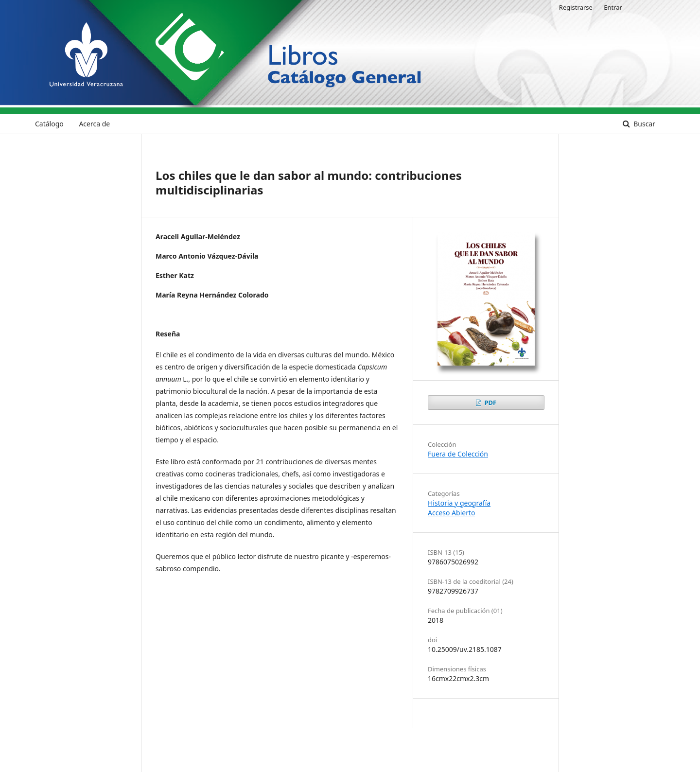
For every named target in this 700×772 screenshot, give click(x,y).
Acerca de (94, 124)
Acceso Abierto (451, 513)
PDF (490, 403)
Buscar (644, 124)
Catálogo (49, 124)
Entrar (613, 7)
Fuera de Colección (458, 454)
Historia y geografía (459, 503)
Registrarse (576, 7)
